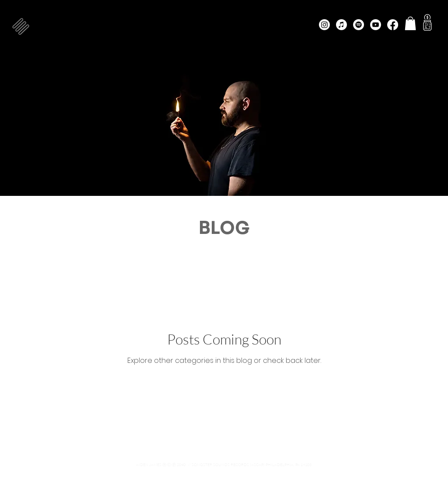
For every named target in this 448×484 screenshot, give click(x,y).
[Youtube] (376, 25)
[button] (21, 26)
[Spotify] (359, 25)
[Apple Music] (341, 25)
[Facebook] (393, 25)
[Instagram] (324, 25)
